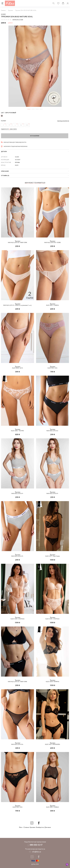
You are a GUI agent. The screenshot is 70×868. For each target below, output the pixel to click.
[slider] (6, 20)
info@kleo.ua (37, 852)
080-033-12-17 (36, 845)
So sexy (3, 14)
